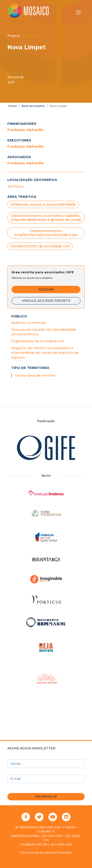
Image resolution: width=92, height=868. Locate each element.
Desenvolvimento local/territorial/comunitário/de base (46, 233)
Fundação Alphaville (25, 130)
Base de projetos (33, 106)
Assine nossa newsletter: (32, 748)
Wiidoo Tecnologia (59, 853)
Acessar (46, 289)
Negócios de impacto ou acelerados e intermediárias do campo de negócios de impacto (45, 353)
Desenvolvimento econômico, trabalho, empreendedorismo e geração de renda (46, 218)
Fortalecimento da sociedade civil (40, 246)
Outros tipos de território (35, 375)
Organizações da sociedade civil (37, 341)
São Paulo (15, 186)
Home (13, 106)
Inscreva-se (46, 797)
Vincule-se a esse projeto (46, 301)
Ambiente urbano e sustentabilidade (43, 204)
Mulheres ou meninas (28, 323)
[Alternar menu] (79, 13)
